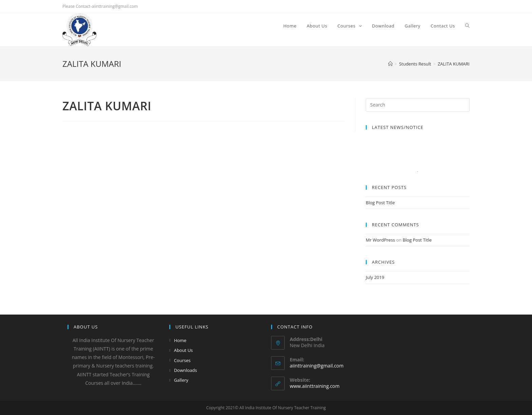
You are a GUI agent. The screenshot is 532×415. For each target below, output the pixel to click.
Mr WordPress (380, 240)
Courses (182, 360)
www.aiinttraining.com (315, 386)
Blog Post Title (380, 203)
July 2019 (375, 277)
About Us (184, 350)
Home (180, 340)
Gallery (181, 380)
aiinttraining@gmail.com (317, 366)
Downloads (186, 370)
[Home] (390, 64)
